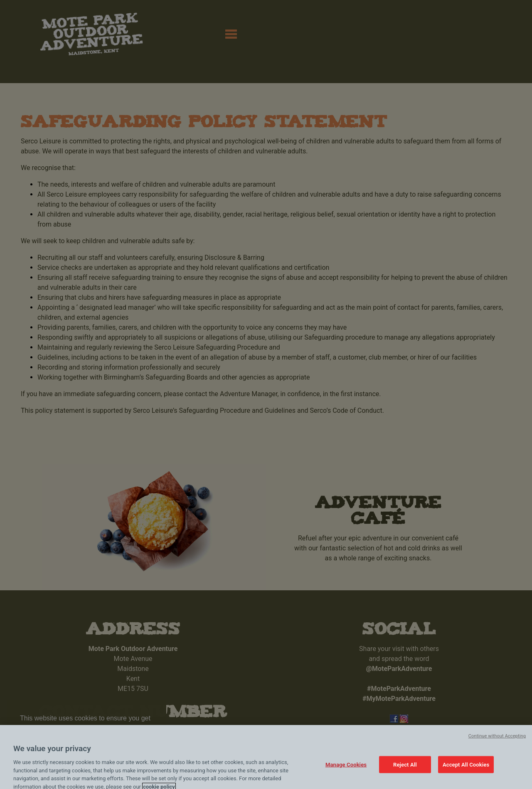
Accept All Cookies (466, 770)
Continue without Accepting (497, 742)
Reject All (405, 770)
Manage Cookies (346, 770)
